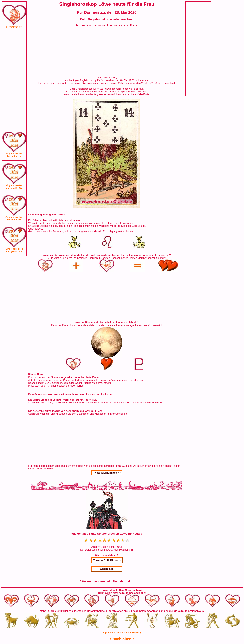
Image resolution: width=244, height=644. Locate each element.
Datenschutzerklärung (129, 633)
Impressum (109, 633)
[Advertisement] (14, 82)
